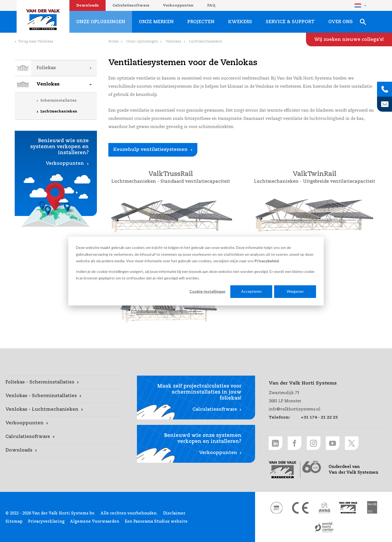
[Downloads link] (64, 450)
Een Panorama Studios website (156, 522)
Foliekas (46, 68)
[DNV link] (276, 508)
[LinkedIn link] (275, 443)
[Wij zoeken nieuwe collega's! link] (349, 39)
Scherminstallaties (58, 101)
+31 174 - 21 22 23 (319, 417)
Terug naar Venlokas (36, 42)
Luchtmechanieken (59, 112)
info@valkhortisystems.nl (295, 409)
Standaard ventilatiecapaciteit (195, 182)
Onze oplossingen (142, 42)
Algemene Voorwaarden (95, 522)
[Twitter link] (352, 443)
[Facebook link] (295, 443)
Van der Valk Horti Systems (43, 20)
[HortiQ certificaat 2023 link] (372, 508)
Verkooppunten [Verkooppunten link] (65, 164)
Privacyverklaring (46, 522)
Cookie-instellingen (207, 291)
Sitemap (14, 522)
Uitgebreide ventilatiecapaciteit (339, 182)
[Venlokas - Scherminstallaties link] (64, 396)
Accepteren (251, 291)
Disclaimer (174, 513)
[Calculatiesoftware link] (64, 437)
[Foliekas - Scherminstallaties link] (64, 382)
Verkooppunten (178, 6)
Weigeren (295, 291)
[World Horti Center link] (324, 527)
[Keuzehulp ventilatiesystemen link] (153, 150)
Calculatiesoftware (131, 6)
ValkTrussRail (171, 174)
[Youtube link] (333, 443)
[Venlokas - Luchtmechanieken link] (64, 410)
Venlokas (48, 84)
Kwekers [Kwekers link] (240, 22)
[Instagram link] (314, 443)
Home (114, 42)
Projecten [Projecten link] (201, 22)
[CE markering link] (300, 508)
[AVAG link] (324, 508)
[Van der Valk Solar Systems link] (348, 508)
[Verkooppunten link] (64, 423)
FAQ (211, 6)
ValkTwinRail (315, 174)
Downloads (88, 6)
